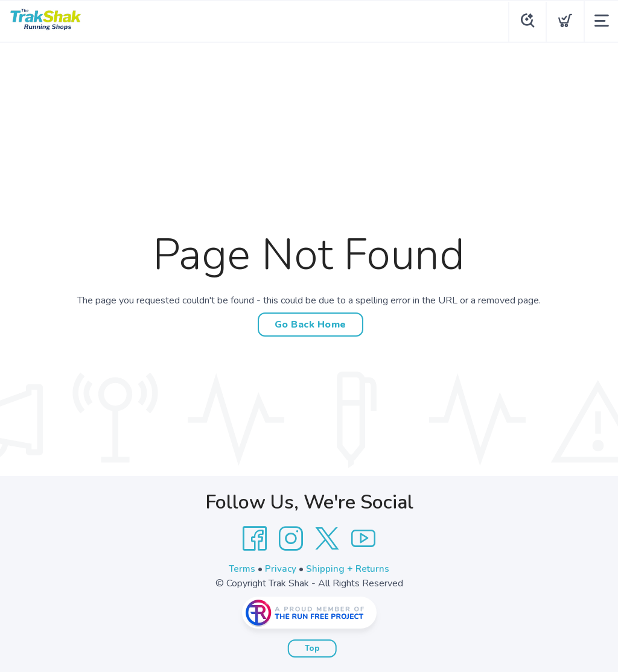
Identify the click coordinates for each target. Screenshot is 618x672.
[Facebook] (255, 539)
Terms (241, 569)
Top (312, 648)
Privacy (281, 569)
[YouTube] (363, 539)
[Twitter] (327, 539)
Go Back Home (311, 325)
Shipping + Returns (349, 569)
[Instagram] (291, 539)
